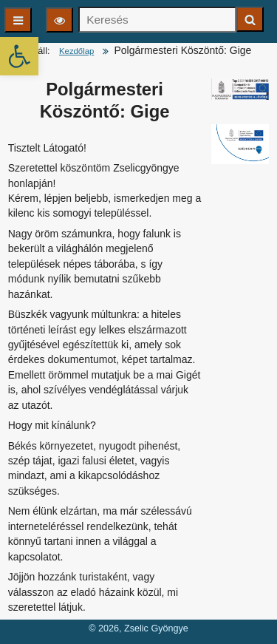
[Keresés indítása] (250, 19)
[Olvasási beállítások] (59, 20)
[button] (19, 56)
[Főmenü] (18, 20)
